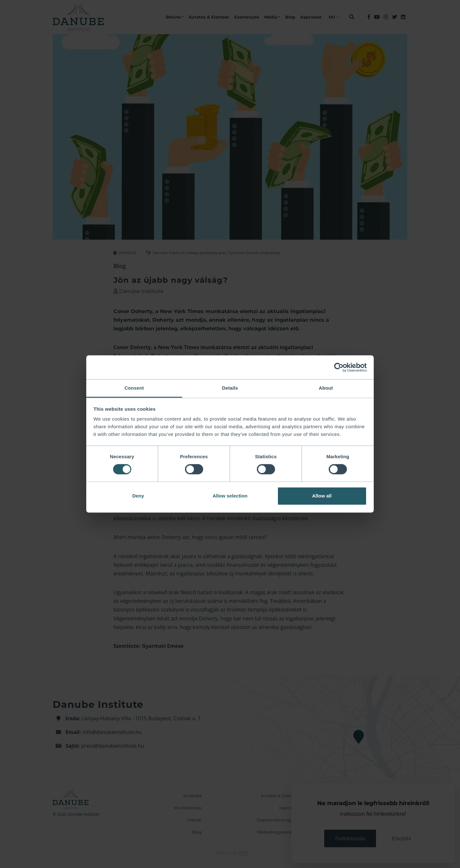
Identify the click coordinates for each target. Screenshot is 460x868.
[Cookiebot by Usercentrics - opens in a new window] (339, 367)
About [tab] (326, 388)
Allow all (322, 496)
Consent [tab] (134, 388)
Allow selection (230, 496)
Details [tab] (230, 388)
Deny (138, 496)
